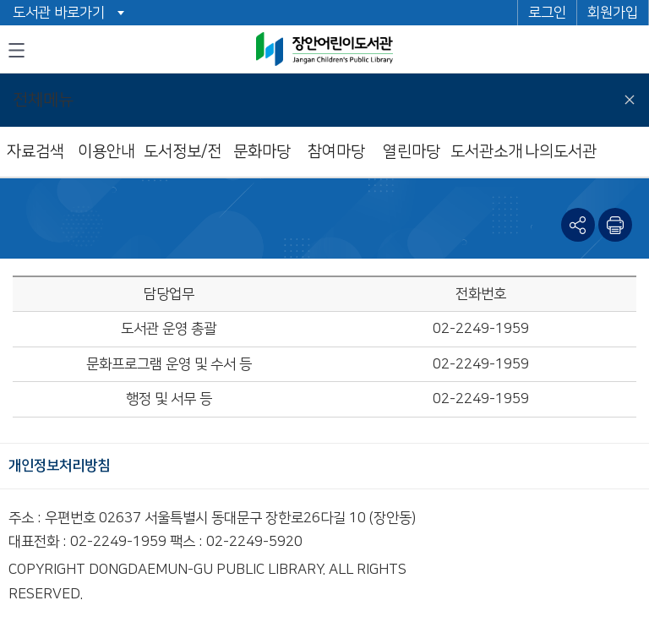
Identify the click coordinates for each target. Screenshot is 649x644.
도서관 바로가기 (59, 13)
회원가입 (613, 13)
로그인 (547, 13)
